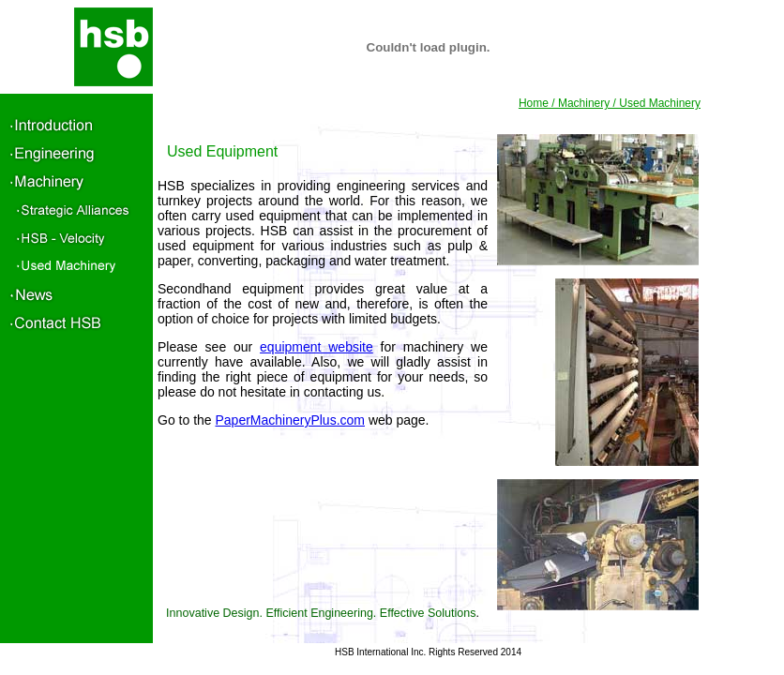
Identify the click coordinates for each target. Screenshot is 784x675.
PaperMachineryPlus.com (290, 420)
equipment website (317, 347)
